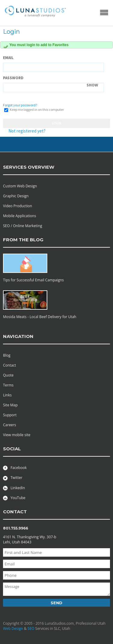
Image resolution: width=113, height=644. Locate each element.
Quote (8, 375)
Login (57, 123)
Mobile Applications (20, 216)
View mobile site (17, 435)
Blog (7, 355)
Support (10, 415)
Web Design (13, 628)
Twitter (13, 478)
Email (8, 58)
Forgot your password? (20, 105)
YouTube (14, 498)
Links (7, 395)
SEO (31, 628)
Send (56, 603)
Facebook (15, 468)
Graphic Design (16, 196)
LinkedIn (14, 488)
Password (13, 78)
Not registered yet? (27, 131)
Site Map (10, 405)
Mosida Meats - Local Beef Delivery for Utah (40, 317)
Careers (9, 425)
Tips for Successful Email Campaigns (33, 280)
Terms (8, 385)
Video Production (17, 206)
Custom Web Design (20, 186)
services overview (29, 167)
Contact (9, 365)
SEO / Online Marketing (23, 226)
